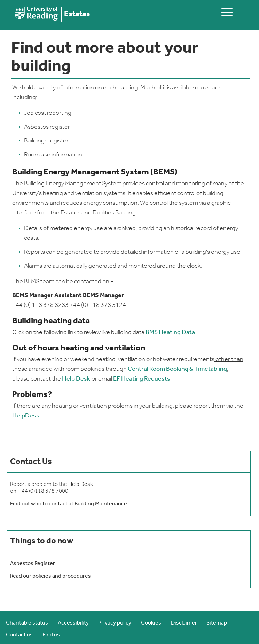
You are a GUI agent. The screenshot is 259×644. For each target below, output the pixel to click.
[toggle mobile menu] (227, 12)
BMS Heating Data (170, 332)
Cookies (151, 623)
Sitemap (217, 623)
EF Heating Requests (142, 379)
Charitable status (27, 623)
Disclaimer (184, 623)
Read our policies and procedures (50, 576)
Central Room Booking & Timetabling (177, 369)
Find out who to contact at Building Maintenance (69, 504)
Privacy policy (115, 623)
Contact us (19, 635)
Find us (51, 635)
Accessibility (73, 623)
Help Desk (76, 379)
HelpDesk (26, 416)
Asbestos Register (33, 564)
